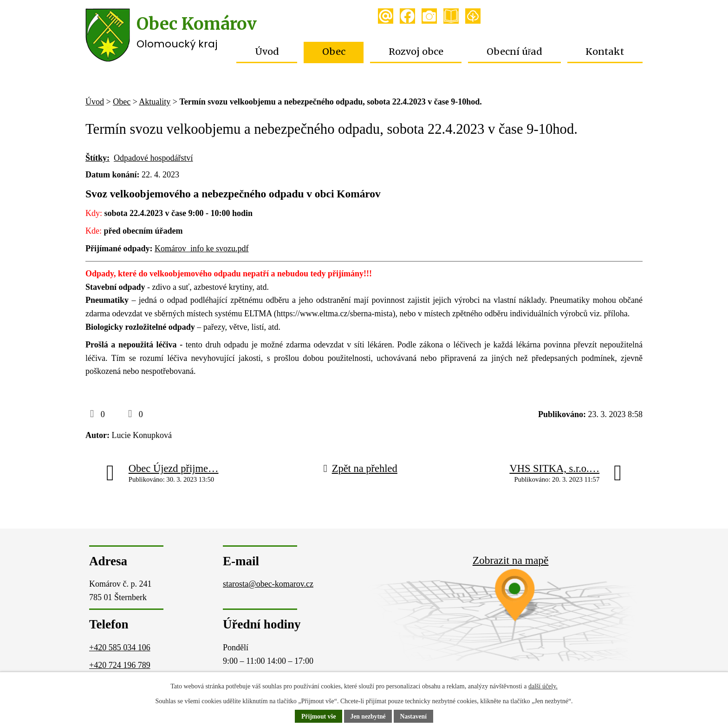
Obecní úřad (515, 52)
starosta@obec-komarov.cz (268, 584)
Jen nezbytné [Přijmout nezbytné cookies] (368, 716)
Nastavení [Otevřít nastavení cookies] (414, 716)
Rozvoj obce (416, 52)
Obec (334, 52)
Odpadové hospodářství (153, 158)
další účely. (543, 686)
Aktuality (155, 102)
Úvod (267, 52)
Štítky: (97, 158)
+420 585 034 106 (120, 648)
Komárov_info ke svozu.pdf (201, 249)
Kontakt (605, 52)
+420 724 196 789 (120, 665)
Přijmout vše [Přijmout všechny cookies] (318, 716)
